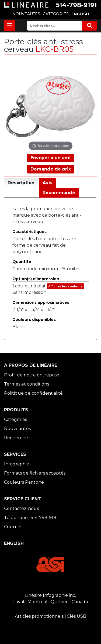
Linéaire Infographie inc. (50, 595)
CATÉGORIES (56, 14)
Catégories (15, 419)
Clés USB (76, 616)
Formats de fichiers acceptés (35, 473)
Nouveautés (17, 429)
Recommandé (59, 193)
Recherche (16, 438)
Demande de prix (51, 169)
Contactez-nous (21, 508)
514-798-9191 (76, 5)
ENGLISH (80, 14)
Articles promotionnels (39, 616)
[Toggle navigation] (9, 26)
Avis (47, 183)
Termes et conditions (27, 384)
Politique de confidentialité (33, 393)
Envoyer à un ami (50, 158)
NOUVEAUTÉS (26, 14)
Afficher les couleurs (65, 286)
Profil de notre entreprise (32, 375)
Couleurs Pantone (24, 482)
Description (21, 183)
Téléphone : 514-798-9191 (31, 518)
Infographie (17, 464)
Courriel (13, 527)
